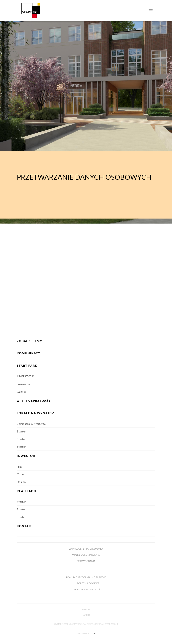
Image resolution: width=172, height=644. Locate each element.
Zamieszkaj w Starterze (31, 424)
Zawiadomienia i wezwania (86, 549)
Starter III (23, 447)
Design (21, 482)
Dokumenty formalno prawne (86, 577)
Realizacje (27, 491)
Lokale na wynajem (36, 413)
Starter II (23, 439)
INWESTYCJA (26, 376)
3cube (93, 634)
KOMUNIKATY (29, 353)
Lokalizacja (23, 384)
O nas (21, 474)
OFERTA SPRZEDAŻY (34, 401)
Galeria (21, 392)
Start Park (27, 366)
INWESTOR (26, 456)
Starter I (22, 431)
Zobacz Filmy (30, 341)
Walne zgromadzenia (86, 555)
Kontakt (25, 526)
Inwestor (86, 609)
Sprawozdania (86, 561)
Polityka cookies (88, 583)
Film (19, 467)
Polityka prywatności (88, 589)
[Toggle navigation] (151, 11)
